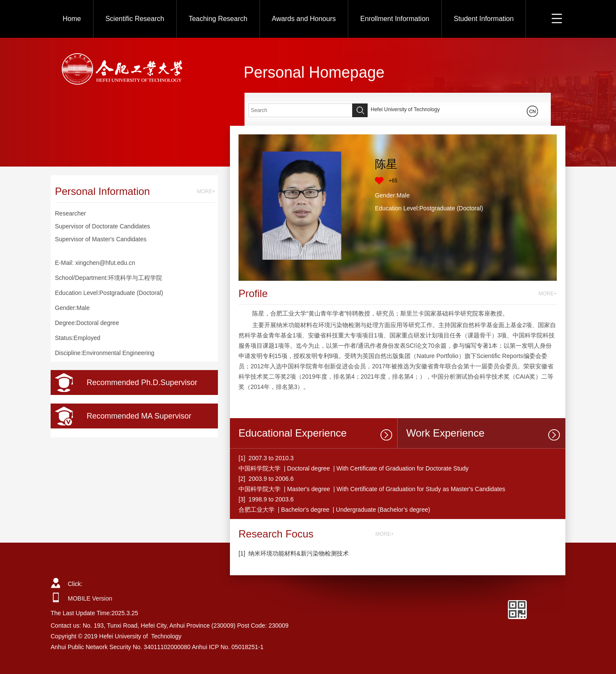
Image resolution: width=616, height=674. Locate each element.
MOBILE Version (90, 598)
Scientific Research (135, 19)
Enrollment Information (395, 19)
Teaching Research (218, 19)
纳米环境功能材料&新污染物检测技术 (298, 553)
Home (72, 19)
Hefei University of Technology (405, 109)
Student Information (484, 19)
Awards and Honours (304, 19)
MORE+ (206, 191)
